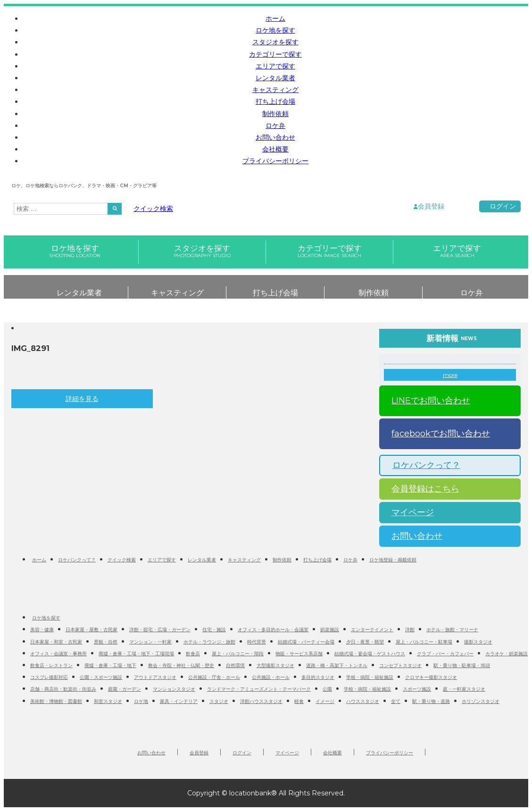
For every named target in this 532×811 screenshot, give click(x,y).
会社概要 (275, 149)
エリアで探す (275, 66)
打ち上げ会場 (275, 101)
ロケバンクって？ (423, 465)
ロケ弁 (275, 125)
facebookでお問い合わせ (437, 434)
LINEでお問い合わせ (427, 401)
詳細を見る (82, 399)
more (450, 375)
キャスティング (275, 90)
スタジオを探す (275, 42)
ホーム (275, 18)
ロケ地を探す (275, 30)
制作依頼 (275, 114)
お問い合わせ (275, 137)
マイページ (409, 512)
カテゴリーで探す (275, 54)
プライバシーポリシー (275, 161)
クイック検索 (153, 209)
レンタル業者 (275, 78)
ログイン (503, 206)
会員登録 (431, 206)
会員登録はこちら (422, 489)
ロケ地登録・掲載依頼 (393, 560)
